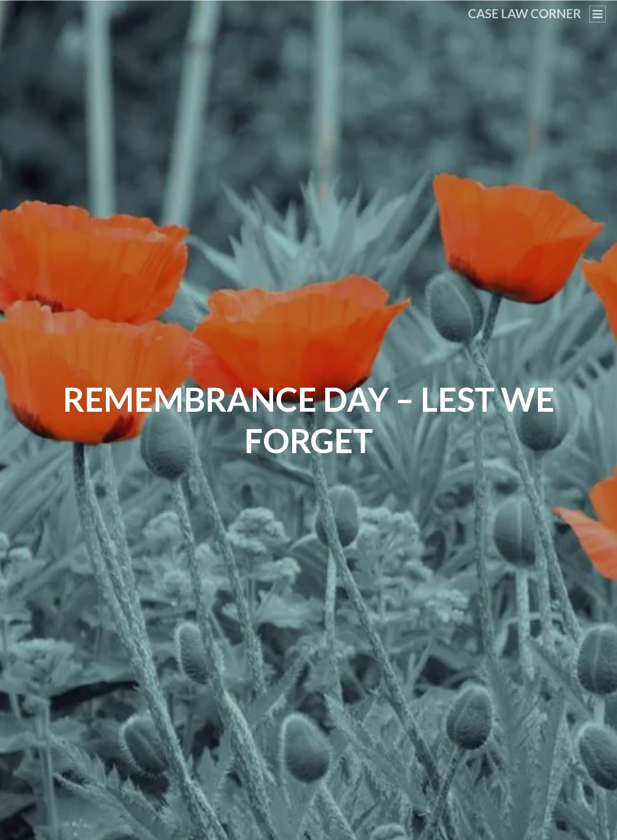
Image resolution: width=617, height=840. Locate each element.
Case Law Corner (525, 13)
